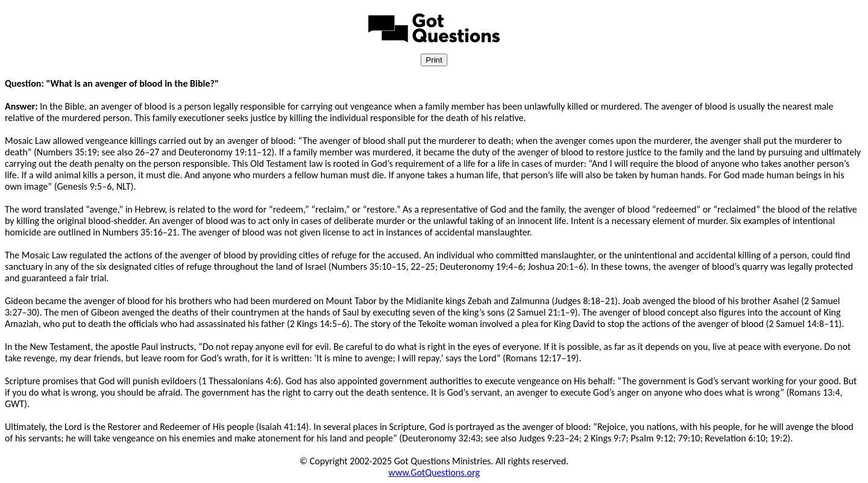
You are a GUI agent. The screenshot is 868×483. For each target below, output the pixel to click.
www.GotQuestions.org (434, 472)
